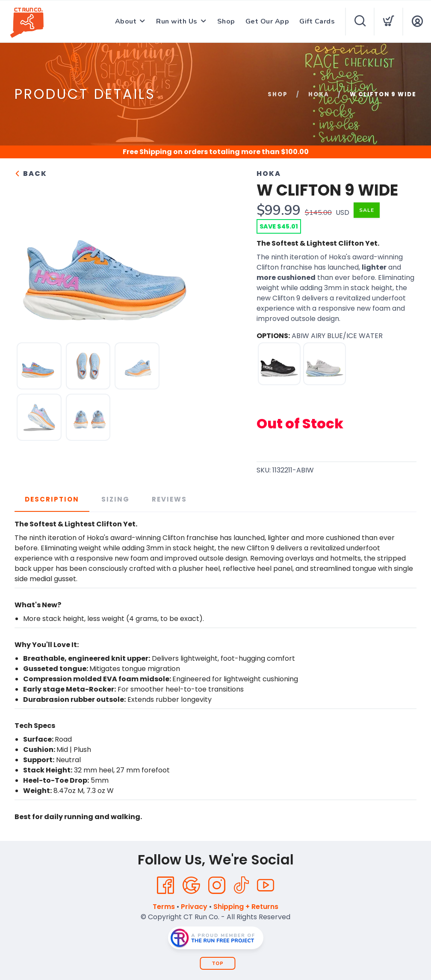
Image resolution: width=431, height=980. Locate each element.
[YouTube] (266, 885)
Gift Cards (317, 21)
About (126, 21)
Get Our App (267, 21)
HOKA (319, 94)
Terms (164, 907)
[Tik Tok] (241, 885)
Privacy (194, 907)
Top (218, 964)
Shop (226, 21)
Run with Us (177, 21)
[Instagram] (217, 885)
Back (31, 174)
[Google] (191, 885)
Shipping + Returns (246, 907)
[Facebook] (165, 885)
